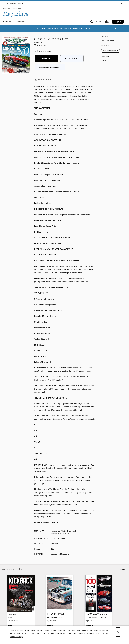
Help (122, 3)
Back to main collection (14, 3)
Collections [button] (22, 22)
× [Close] (118, 632)
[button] (96, 22)
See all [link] (122, 570)
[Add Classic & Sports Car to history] (44, 80)
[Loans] (107, 22)
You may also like (14, 569)
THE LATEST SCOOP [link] (56, 614)
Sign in (118, 22)
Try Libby (41, 28)
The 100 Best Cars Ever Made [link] (97, 614)
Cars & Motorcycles (110, 51)
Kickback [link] (12, 614)
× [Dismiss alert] (115, 29)
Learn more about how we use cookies (80, 634)
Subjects (7, 22)
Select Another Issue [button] (50, 67)
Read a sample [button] (72, 59)
